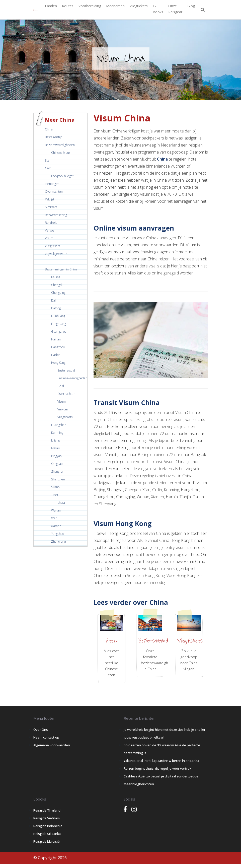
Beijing (56, 277)
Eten (48, 160)
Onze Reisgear (175, 9)
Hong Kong (58, 363)
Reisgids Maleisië (47, 841)
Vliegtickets (139, 6)
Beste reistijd (54, 137)
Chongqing (58, 293)
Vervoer (50, 230)
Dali (54, 300)
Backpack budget (62, 176)
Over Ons (41, 730)
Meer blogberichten (139, 784)
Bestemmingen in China (61, 269)
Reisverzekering (56, 215)
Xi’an (54, 518)
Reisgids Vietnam (47, 818)
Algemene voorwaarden (52, 745)
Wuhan (56, 510)
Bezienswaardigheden (60, 145)
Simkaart (51, 207)
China (49, 129)
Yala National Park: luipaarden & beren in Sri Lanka (161, 761)
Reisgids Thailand (47, 810)
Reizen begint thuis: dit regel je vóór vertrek (157, 768)
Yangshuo (58, 534)
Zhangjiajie (59, 541)
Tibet (55, 495)
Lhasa (61, 503)
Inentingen (52, 184)
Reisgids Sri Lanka (47, 834)
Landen (51, 6)
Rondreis (51, 223)
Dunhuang (58, 316)
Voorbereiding (90, 6)
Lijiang (55, 440)
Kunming (57, 433)
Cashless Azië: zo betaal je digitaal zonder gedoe (161, 776)
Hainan (56, 339)
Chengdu (57, 285)
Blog (191, 6)
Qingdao (57, 464)
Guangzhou (59, 332)
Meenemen (115, 6)
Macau (55, 448)
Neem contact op (46, 737)
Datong (56, 308)
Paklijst (50, 199)
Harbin (56, 355)
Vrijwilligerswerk (56, 254)
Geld (48, 168)
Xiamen (56, 526)
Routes (68, 6)
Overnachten (54, 192)
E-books (158, 9)
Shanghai (57, 472)
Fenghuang (59, 324)
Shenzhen (58, 479)
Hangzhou (58, 347)
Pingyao (56, 456)
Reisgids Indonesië (48, 826)
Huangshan (59, 425)
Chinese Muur (61, 153)
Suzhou (56, 487)
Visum (49, 238)
